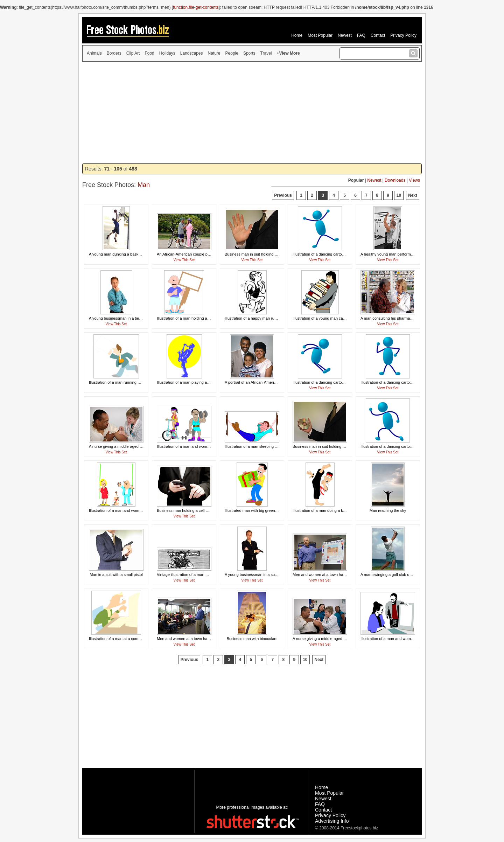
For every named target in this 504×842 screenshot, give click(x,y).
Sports (249, 53)
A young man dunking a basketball (118, 254)
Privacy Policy (403, 35)
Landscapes (192, 53)
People (232, 53)
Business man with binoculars (252, 639)
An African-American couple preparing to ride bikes (200, 254)
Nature (214, 53)
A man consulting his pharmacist (388, 318)
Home (297, 35)
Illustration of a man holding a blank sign (191, 318)
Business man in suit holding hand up (257, 254)
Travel (266, 53)
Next (413, 195)
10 (399, 195)
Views (414, 180)
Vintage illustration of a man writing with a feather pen (202, 575)
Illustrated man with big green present (257, 510)
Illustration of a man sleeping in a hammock (262, 446)
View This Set (184, 260)
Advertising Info (332, 821)
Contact (378, 35)
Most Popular (320, 35)
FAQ (361, 35)
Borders (114, 53)
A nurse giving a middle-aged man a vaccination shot (134, 446)
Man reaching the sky (388, 510)
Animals (94, 53)
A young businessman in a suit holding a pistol (264, 575)
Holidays (167, 53)
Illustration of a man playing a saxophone (192, 382)
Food (149, 53)
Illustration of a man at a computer (118, 639)
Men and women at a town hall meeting (326, 575)
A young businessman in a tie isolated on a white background (141, 318)
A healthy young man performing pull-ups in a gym (403, 254)
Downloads (395, 180)
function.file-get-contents (196, 7)
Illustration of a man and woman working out (194, 446)
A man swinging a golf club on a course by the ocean (405, 575)
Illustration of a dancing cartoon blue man (328, 254)
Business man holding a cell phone (187, 510)
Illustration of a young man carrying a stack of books (337, 318)
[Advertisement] (252, 112)
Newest (345, 35)
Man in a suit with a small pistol (116, 575)
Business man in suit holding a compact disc (330, 446)
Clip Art (133, 53)
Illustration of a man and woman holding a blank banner (136, 510)
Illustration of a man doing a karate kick (326, 510)
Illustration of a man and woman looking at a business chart (411, 639)
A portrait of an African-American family (258, 382)
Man (144, 185)
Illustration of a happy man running (254, 318)
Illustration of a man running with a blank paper (129, 382)
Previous (283, 195)
